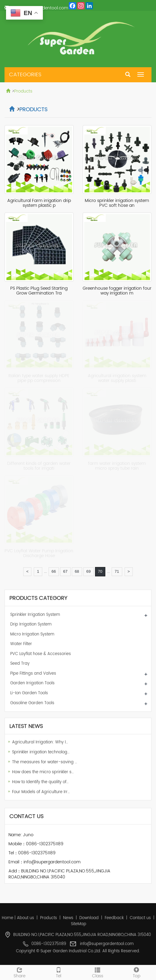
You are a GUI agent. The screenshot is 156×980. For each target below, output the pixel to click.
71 (117, 571)
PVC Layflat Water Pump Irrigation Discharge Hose (39, 553)
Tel (58, 972)
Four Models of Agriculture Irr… (41, 792)
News (68, 918)
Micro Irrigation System (32, 634)
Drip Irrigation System (31, 624)
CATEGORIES (25, 75)
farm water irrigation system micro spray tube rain (117, 466)
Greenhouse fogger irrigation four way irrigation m (117, 291)
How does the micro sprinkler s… (43, 772)
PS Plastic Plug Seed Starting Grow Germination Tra (39, 291)
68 (77, 571)
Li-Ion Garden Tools (29, 693)
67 (65, 571)
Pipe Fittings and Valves (33, 674)
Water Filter (21, 644)
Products (23, 91)
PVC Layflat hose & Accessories (41, 654)
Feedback (114, 918)
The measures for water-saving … (45, 762)
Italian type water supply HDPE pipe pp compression (39, 378)
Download (89, 918)
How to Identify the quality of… (40, 782)
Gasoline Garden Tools (32, 703)
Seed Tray (20, 664)
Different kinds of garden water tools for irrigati (39, 466)
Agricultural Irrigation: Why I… (40, 742)
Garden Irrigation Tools (32, 683)
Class (98, 972)
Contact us (140, 918)
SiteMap (79, 924)
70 (100, 571)
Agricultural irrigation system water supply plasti (117, 378)
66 (54, 571)
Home (8, 918)
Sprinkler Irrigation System (35, 615)
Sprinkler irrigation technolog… (41, 752)
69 (88, 571)
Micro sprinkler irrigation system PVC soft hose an (117, 203)
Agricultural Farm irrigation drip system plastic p (39, 203)
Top (137, 972)
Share (19, 972)
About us (25, 918)
